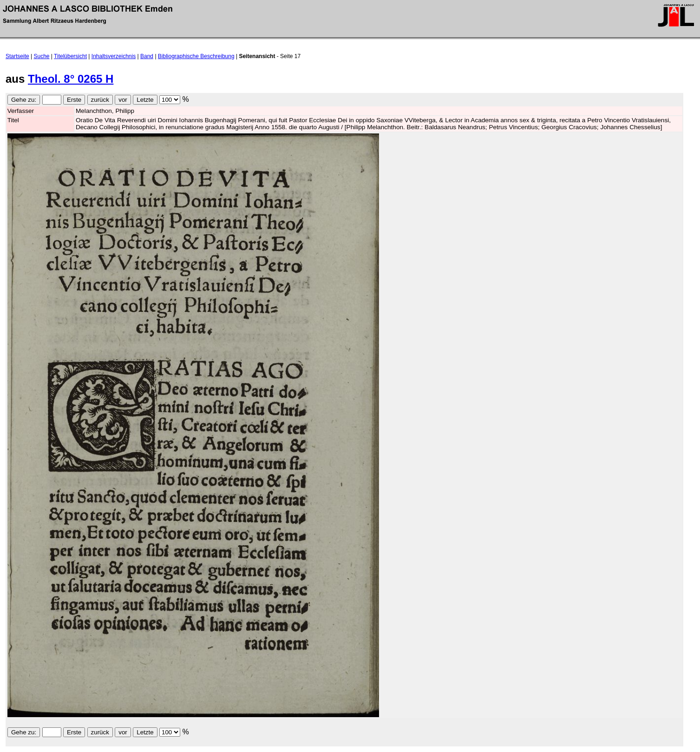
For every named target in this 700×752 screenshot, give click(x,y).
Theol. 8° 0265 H (71, 79)
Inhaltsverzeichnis (114, 56)
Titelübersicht (70, 56)
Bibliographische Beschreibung (196, 56)
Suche (42, 56)
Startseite (17, 56)
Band (147, 56)
